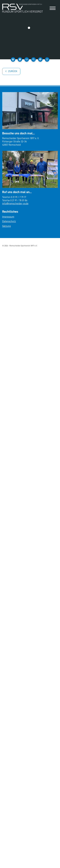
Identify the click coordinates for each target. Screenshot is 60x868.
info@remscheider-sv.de (15, 204)
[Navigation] (53, 8)
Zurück (13, 71)
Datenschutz (9, 221)
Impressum (8, 217)
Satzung (7, 226)
